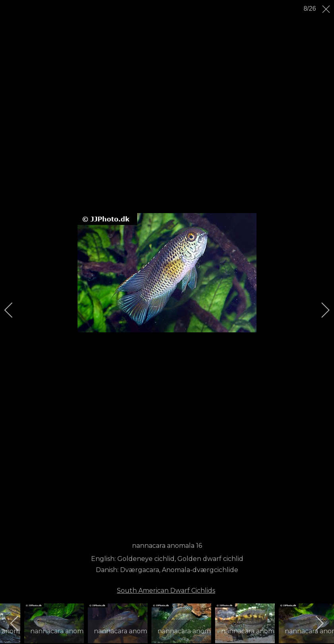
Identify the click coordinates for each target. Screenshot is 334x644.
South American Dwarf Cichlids (166, 591)
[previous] (14, 310)
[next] (320, 310)
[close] (327, 9)
